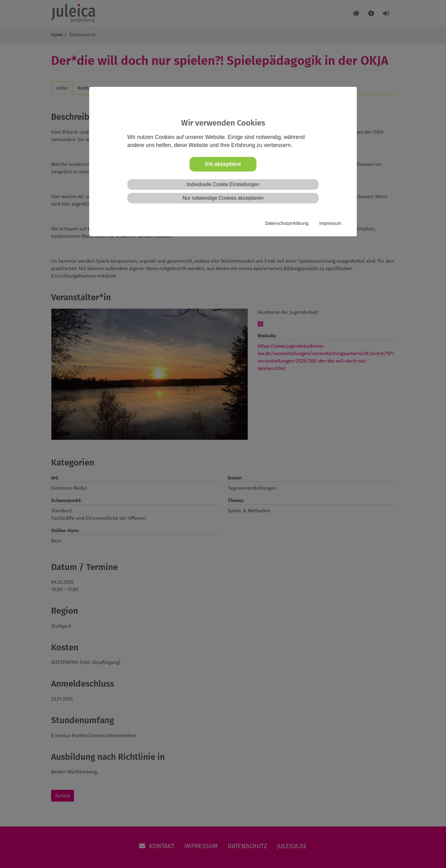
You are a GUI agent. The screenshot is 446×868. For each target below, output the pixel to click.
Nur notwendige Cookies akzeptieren (223, 198)
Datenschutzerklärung (287, 223)
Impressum (330, 223)
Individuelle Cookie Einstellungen (223, 184)
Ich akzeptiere (223, 164)
